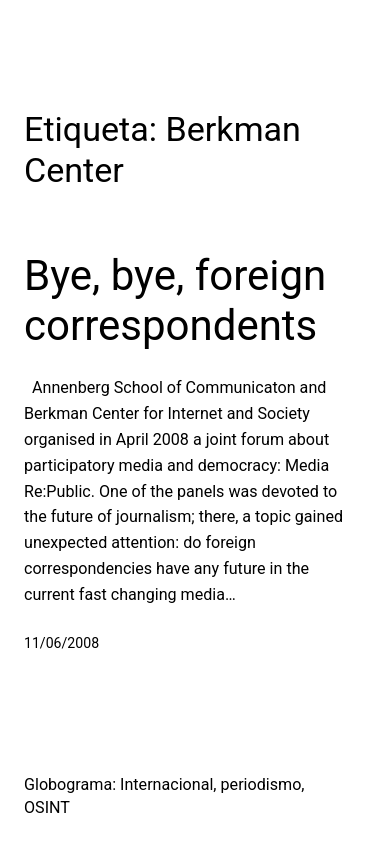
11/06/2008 (61, 643)
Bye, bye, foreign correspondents (175, 300)
